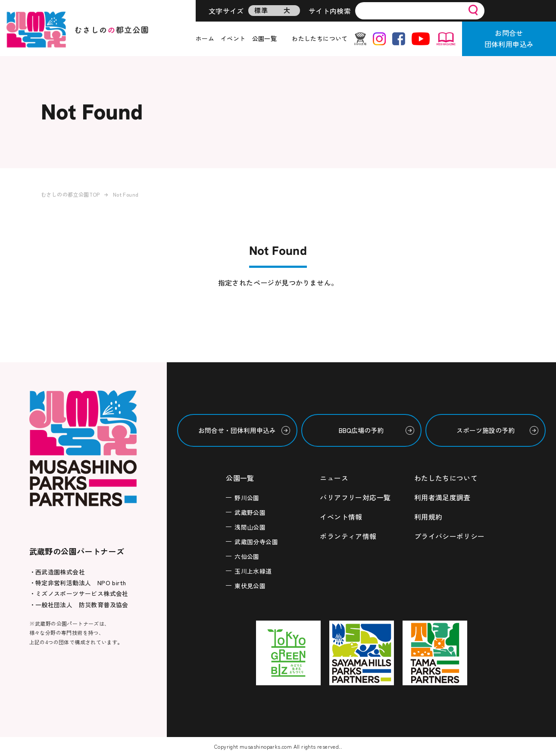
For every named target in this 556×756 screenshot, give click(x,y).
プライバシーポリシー (450, 535)
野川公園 (247, 497)
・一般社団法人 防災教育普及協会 (79, 605)
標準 (261, 10)
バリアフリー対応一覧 (355, 497)
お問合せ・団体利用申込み (237, 430)
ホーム (205, 38)
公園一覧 (265, 38)
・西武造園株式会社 (57, 572)
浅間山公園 (250, 527)
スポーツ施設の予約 (486, 430)
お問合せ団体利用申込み (509, 38)
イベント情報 (341, 516)
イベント (233, 38)
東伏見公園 (250, 585)
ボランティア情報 (348, 535)
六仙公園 (247, 556)
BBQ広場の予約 (361, 430)
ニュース (334, 478)
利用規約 (428, 516)
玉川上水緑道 (253, 571)
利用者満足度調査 (442, 497)
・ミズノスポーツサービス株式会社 (79, 593)
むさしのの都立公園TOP (70, 194)
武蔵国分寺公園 (256, 541)
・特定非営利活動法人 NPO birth (78, 583)
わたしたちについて (320, 38)
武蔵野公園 (250, 512)
